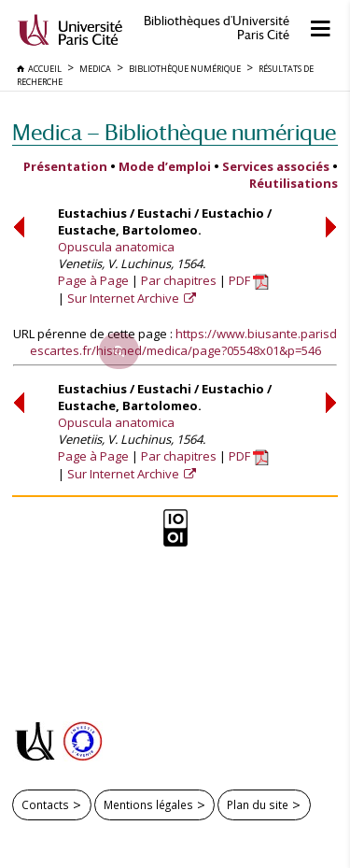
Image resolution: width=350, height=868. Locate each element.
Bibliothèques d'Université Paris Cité (217, 28)
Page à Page (93, 280)
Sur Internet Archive (125, 298)
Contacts (45, 804)
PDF (249, 280)
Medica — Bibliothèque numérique (174, 132)
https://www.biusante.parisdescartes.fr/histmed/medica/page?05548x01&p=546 (184, 342)
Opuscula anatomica (116, 247)
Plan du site (258, 804)
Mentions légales (148, 804)
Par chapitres (179, 280)
